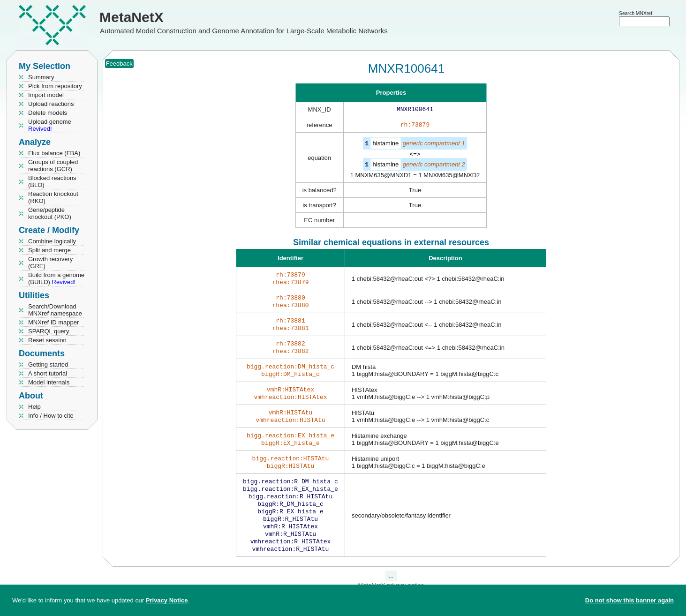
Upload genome (50, 125)
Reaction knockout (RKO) (53, 197)
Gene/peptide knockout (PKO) (50, 213)
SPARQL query (49, 331)
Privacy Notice (167, 600)
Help (34, 407)
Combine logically (52, 241)
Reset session (47, 340)
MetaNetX (132, 17)
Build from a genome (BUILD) (56, 278)
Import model (46, 95)
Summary (41, 77)
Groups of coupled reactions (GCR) (53, 165)
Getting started (48, 364)
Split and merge (49, 250)
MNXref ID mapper (53, 322)
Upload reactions (51, 104)
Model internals (49, 382)
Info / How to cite (51, 416)
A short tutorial (48, 373)
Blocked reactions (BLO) (52, 181)
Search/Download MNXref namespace (55, 310)
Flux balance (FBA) (54, 153)
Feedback (119, 64)
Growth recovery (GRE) (50, 263)
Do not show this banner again (629, 600)
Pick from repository (55, 86)
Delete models (48, 113)
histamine (386, 145)
